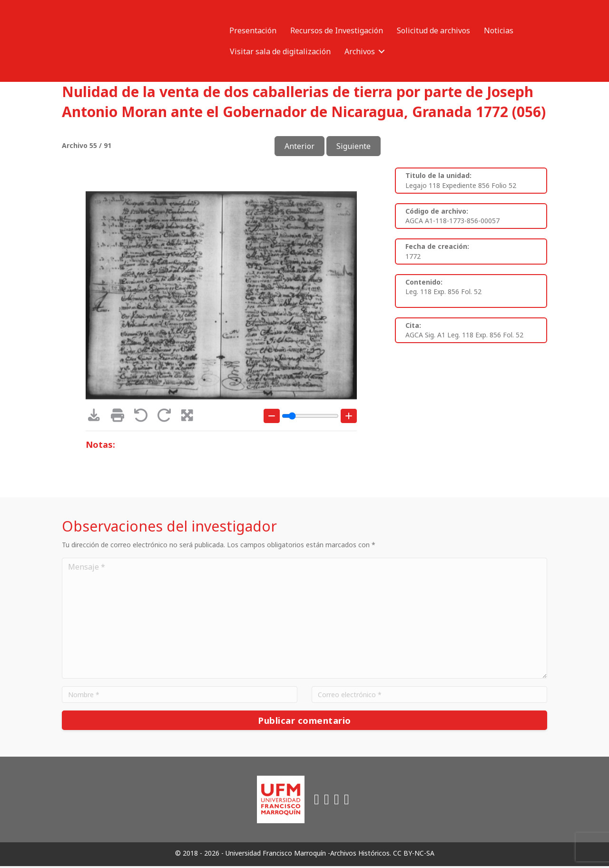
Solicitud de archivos (433, 30)
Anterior (300, 146)
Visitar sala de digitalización (280, 51)
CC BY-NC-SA (414, 855)
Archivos (360, 51)
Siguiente (354, 146)
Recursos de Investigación (337, 30)
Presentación (253, 30)
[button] (382, 51)
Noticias (499, 30)
